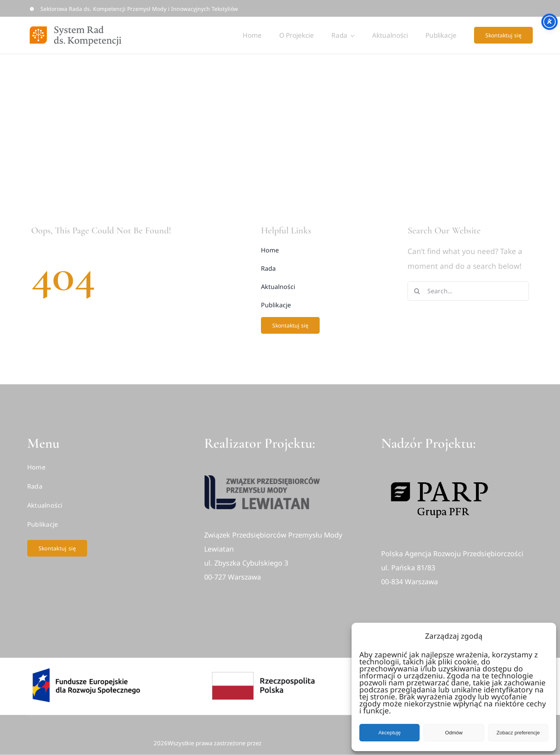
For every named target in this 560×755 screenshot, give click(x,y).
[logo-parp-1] (439, 471)
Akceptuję (389, 733)
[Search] (417, 291)
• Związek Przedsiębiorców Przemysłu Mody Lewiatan (335, 743)
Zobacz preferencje (518, 733)
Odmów (454, 733)
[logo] (262, 479)
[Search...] (468, 291)
